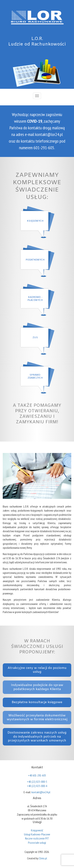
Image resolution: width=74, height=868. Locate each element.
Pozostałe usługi (37, 843)
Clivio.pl (43, 858)
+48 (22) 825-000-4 (37, 786)
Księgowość (37, 830)
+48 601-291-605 (37, 775)
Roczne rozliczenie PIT (37, 838)
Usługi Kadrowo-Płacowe (37, 834)
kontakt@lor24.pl (49, 134)
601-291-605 (44, 148)
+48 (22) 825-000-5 (37, 782)
